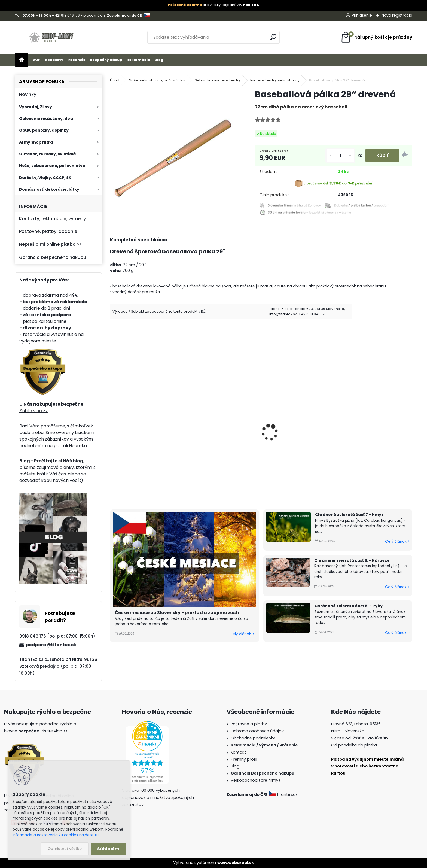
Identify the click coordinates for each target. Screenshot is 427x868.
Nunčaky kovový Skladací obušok (141, 439)
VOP (37, 60)
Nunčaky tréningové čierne (295, 431)
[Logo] (52, 37)
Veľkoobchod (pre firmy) (255, 780)
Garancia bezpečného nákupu (53, 257)
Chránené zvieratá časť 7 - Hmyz (349, 515)
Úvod (115, 80)
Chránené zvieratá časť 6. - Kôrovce (352, 560)
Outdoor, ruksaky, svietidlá (47, 154)
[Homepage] (22, 60)
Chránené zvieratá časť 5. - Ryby (349, 606)
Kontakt (238, 752)
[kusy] (340, 155)
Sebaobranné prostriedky (218, 80)
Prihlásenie (362, 15)
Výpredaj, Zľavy (36, 107)
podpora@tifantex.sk (51, 645)
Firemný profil (244, 759)
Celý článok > (242, 634)
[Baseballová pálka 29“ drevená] (174, 152)
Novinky (28, 94)
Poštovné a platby (249, 724)
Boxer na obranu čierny (215, 431)
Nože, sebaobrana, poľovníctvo (52, 166)
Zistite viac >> (34, 411)
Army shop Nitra (36, 142)
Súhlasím (108, 849)
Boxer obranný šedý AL (367, 431)
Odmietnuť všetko (65, 849)
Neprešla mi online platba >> (50, 244)
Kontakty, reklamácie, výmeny (52, 219)
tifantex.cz (284, 794)
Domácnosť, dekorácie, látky (49, 189)
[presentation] (112, 425)
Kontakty (54, 60)
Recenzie (77, 60)
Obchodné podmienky (253, 738)
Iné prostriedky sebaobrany (275, 80)
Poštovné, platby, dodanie (48, 231)
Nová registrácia (397, 15)
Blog (159, 60)
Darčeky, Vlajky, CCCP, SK (45, 178)
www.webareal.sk (236, 863)
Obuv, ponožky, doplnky (44, 130)
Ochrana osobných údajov (257, 731)
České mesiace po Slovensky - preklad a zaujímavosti (177, 613)
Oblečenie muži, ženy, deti (46, 119)
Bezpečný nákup (106, 60)
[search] (273, 37)
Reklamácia (138, 60)
